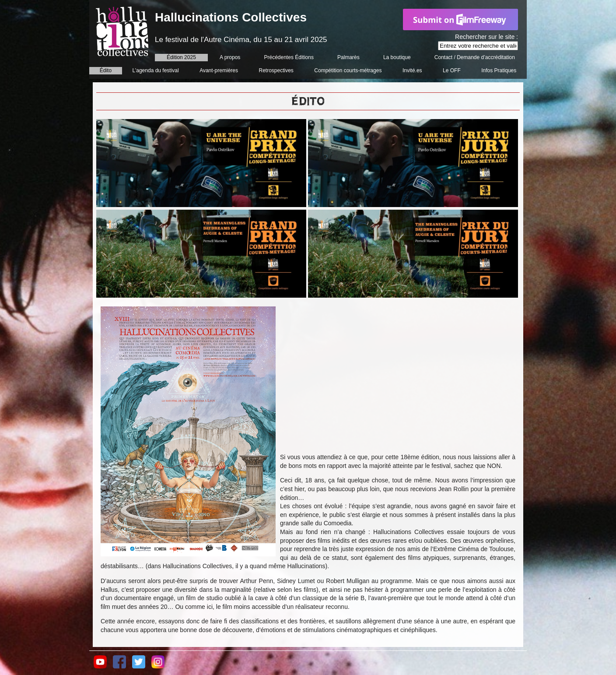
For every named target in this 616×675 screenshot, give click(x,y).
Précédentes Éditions (289, 57)
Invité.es (412, 70)
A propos (230, 57)
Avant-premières (219, 70)
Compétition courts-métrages (348, 70)
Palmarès (348, 57)
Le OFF (452, 70)
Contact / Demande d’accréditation (475, 57)
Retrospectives (276, 70)
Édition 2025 (181, 57)
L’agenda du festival (156, 70)
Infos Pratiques (499, 70)
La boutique (397, 57)
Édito (106, 70)
